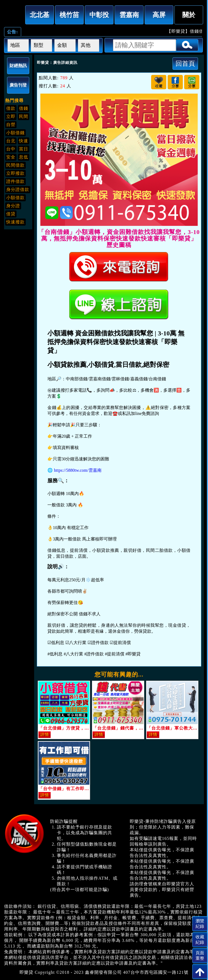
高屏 (159, 15)
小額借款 (15, 198)
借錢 (24, 108)
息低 (24, 157)
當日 (24, 149)
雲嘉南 (129, 15)
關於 (189, 15)
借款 (11, 108)
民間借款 (15, 165)
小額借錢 (15, 133)
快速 (24, 141)
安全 (11, 157)
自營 (11, 125)
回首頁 (185, 63)
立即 (11, 116)
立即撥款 (15, 173)
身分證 (13, 206)
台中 (11, 149)
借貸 (11, 214)
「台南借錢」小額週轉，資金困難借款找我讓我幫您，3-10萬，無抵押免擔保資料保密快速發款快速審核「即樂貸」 (13, 14)
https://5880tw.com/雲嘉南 (78, 470)
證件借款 (15, 181)
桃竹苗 (69, 15)
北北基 (40, 15)
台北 (11, 141)
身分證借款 (18, 189)
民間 (24, 116)
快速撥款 (15, 222)
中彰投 (99, 15)
